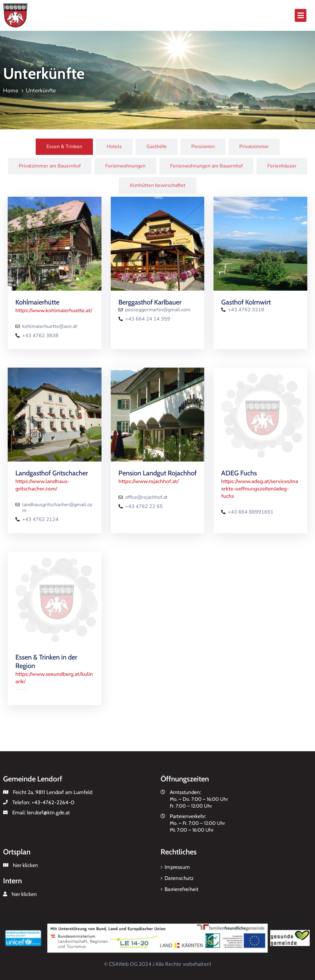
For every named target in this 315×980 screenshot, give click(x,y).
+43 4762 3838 (40, 336)
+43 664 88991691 (251, 512)
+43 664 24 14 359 (148, 319)
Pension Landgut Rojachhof (157, 473)
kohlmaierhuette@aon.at (50, 327)
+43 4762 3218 (246, 310)
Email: (41, 813)
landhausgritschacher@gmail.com (57, 508)
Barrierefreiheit (181, 889)
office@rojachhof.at (146, 497)
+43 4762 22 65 (144, 507)
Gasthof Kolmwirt (246, 302)
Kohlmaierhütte (37, 302)
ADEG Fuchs (239, 473)
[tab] (64, 147)
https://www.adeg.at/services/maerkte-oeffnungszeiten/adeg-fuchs (260, 489)
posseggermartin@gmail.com (158, 310)
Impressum (177, 867)
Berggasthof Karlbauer (150, 302)
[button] (301, 15)
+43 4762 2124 (40, 520)
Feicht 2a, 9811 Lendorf (38, 792)
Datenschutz (179, 878)
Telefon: (43, 802)
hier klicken (26, 865)
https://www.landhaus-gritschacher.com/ (42, 485)
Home (11, 91)
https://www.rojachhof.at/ (149, 481)
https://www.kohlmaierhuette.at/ (54, 311)
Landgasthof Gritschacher (52, 473)
